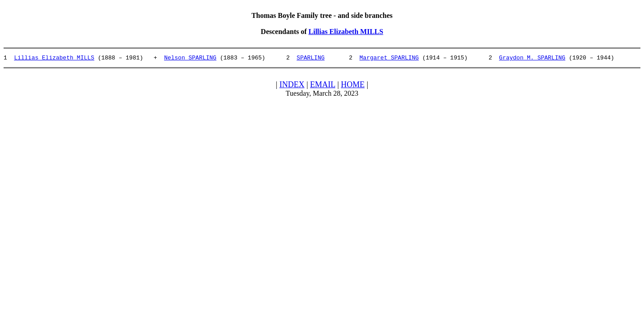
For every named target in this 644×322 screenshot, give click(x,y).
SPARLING (310, 59)
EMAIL (322, 86)
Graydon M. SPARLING (532, 59)
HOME (353, 86)
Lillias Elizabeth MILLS (346, 32)
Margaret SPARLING (389, 59)
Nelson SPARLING (190, 59)
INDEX (292, 86)
